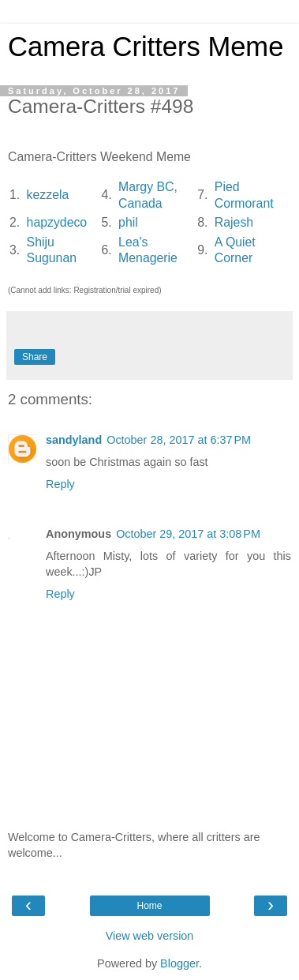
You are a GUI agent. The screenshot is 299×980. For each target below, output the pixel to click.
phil (128, 222)
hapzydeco (57, 222)
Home (149, 906)
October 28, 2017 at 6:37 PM (179, 440)
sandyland (74, 440)
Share (35, 357)
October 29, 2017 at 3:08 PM (188, 534)
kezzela (48, 195)
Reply (60, 484)
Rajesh (234, 222)
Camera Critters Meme (146, 47)
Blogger (179, 963)
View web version (150, 936)
